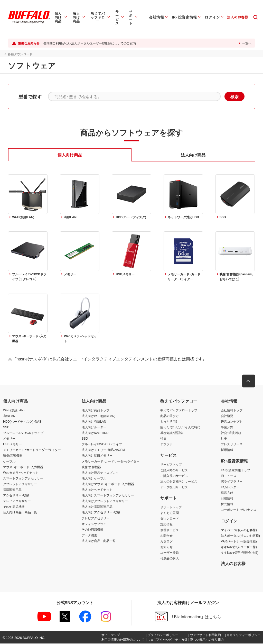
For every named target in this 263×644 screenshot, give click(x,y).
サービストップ (171, 465)
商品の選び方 (170, 416)
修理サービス (170, 530)
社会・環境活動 (231, 433)
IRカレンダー (230, 487)
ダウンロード (170, 519)
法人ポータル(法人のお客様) (240, 536)
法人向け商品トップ (96, 410)
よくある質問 (170, 513)
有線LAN (9, 416)
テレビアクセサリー (17, 501)
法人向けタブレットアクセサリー (105, 501)
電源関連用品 (12, 490)
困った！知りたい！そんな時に (180, 427)
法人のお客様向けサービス (179, 482)
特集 (163, 439)
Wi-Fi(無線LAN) (14, 410)
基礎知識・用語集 (172, 433)
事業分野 (227, 427)
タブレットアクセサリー (20, 484)
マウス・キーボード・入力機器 (23, 467)
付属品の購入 (170, 559)
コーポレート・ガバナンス (239, 510)
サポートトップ (171, 507)
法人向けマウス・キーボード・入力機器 (108, 484)
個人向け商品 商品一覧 (20, 513)
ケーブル (9, 461)
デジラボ (166, 445)
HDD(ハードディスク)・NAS (22, 422)
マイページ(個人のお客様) (239, 530)
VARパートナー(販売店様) (239, 541)
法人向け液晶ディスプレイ (100, 473)
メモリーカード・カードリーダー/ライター (32, 450)
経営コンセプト (232, 422)
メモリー (9, 439)
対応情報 (166, 524)
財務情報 (227, 499)
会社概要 (227, 416)
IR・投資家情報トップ (236, 470)
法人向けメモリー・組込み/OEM (103, 450)
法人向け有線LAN (94, 422)
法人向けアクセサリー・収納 (101, 513)
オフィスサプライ (94, 524)
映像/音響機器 (13, 456)
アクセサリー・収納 (16, 496)
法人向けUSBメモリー (97, 456)
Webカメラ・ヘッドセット (21, 473)
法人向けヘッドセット (97, 490)
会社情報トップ (232, 410)
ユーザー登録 (170, 553)
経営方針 (227, 493)
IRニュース (229, 476)
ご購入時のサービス (174, 470)
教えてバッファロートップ (179, 410)
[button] (249, 381)
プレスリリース (232, 445)
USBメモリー (12, 445)
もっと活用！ (169, 422)
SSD (6, 427)
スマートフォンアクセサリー (23, 478)
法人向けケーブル (94, 478)
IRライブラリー (232, 482)
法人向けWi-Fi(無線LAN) (98, 416)
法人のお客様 (233, 564)
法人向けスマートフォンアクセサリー (108, 496)
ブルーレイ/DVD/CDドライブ (23, 433)
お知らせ (166, 547)
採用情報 (227, 450)
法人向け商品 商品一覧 (99, 541)
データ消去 (89, 535)
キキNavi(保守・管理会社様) (240, 553)
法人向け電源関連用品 (97, 507)
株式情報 (227, 504)
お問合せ (166, 536)
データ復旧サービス (174, 487)
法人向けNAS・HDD (95, 433)
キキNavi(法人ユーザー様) (239, 547)
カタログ (166, 541)
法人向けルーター (94, 427)
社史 (224, 439)
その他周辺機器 (14, 507)
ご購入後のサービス (174, 476)
